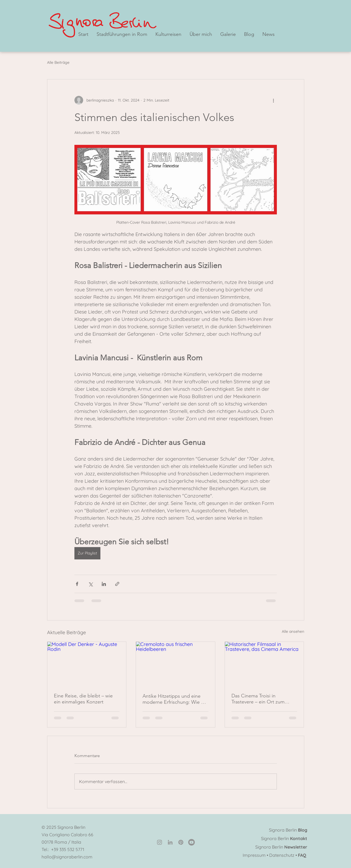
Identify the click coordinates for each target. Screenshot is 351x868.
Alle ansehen (293, 631)
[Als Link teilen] (117, 584)
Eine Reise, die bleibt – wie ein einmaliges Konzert (83, 699)
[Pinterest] (181, 842)
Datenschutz (282, 855)
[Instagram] (159, 842)
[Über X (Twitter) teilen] (90, 584)
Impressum (254, 855)
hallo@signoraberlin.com (67, 857)
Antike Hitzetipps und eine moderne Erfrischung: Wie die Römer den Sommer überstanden (175, 699)
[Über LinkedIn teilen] (104, 584)
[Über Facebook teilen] (77, 584)
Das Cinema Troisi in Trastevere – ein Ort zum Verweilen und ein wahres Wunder (259, 699)
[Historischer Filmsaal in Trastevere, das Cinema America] (264, 664)
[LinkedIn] (170, 842)
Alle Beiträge (58, 62)
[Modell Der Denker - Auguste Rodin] (87, 664)
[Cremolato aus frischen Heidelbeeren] (175, 664)
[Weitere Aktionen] (274, 100)
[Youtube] (192, 842)
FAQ (302, 855)
